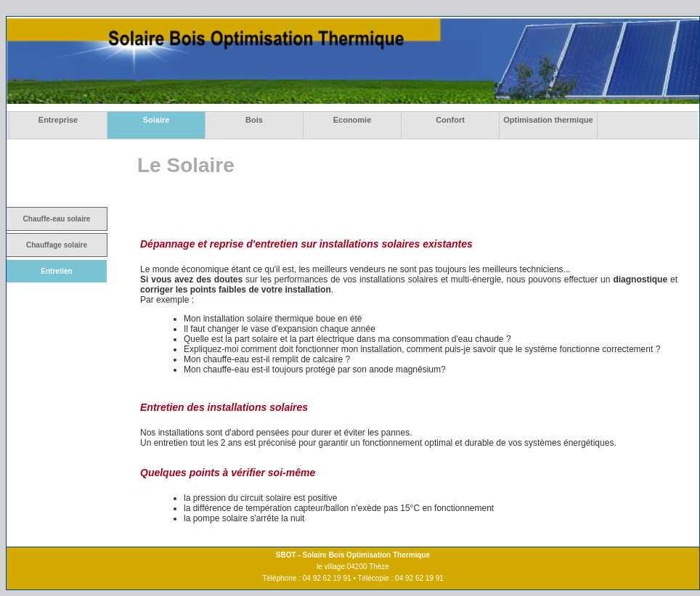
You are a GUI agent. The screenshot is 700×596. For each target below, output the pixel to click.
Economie (353, 120)
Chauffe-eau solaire (57, 219)
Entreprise (58, 120)
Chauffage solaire (57, 245)
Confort (450, 120)
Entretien (56, 271)
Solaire (156, 120)
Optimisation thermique (548, 120)
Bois (254, 120)
